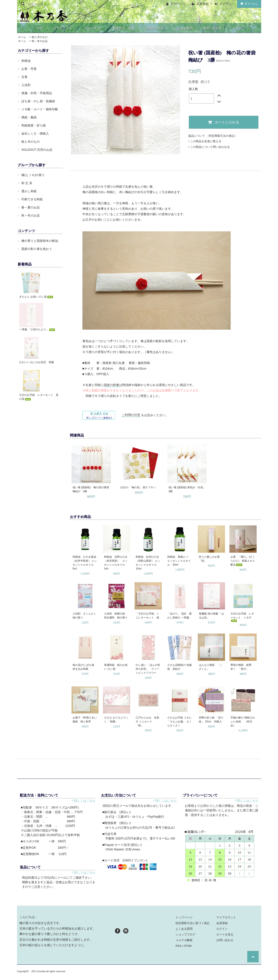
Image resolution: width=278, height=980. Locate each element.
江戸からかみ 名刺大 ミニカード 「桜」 (147, 722)
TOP (39, 28)
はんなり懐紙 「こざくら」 (211, 667)
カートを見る (225, 934)
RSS (178, 946)
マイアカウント (226, 917)
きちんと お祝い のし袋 (37, 297)
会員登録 (203, 4)
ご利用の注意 (131, 415)
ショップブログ (185, 934)
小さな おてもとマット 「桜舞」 (116, 720)
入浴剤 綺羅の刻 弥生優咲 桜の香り (116, 616)
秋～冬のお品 (40, 41)
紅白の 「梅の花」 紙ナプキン (138, 487)
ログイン (225, 4)
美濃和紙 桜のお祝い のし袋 (116, 667)
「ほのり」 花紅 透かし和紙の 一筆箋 (179, 616)
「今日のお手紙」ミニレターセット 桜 (147, 616)
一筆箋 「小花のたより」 (37, 329)
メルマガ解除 (184, 940)
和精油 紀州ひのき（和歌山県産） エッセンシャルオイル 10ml (148, 563)
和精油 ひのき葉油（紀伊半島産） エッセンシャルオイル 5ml (85, 563)
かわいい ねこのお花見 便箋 (37, 362)
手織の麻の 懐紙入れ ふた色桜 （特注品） (243, 722)
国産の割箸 (111, 385)
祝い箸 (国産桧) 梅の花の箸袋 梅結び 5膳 (91, 489)
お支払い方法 (154, 28)
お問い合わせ (213, 28)
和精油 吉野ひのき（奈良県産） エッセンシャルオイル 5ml (116, 563)
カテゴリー (63, 28)
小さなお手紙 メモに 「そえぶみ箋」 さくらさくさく (179, 722)
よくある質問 (184, 28)
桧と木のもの (40, 37)
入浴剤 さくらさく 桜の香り (85, 616)
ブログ (237, 28)
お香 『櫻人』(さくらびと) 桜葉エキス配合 (243, 561)
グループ (93, 28)
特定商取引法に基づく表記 (193, 923)
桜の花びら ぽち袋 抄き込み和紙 (85, 667)
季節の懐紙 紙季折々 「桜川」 (241, 667)
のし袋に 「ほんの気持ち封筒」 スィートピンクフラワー (148, 669)
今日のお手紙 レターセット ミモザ (242, 617)
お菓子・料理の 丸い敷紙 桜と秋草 (85, 720)
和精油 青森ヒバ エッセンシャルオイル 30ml (179, 561)
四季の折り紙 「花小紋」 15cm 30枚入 (211, 720)
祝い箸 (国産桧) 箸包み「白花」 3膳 (187, 489)
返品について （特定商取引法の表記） (213, 136)
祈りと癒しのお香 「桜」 (211, 559)
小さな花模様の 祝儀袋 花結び (179, 667)
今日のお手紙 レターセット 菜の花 (39, 397)
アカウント (178, 4)
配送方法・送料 (124, 28)
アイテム (248, 4)
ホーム (22, 37)
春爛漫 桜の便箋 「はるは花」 (211, 616)
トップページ (184, 917)
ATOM (188, 946)
